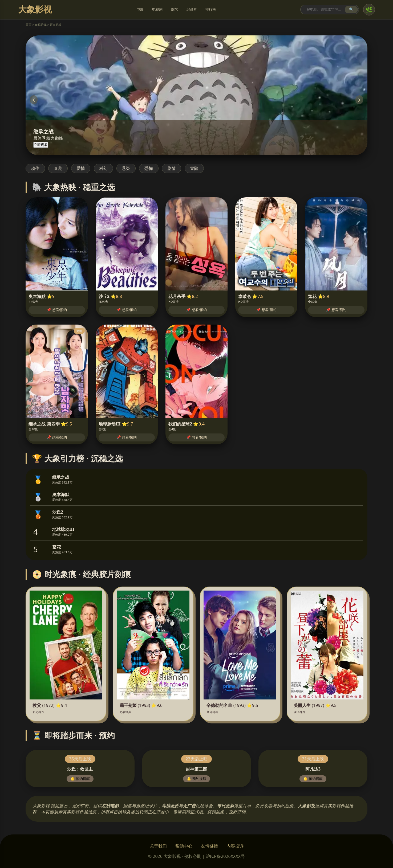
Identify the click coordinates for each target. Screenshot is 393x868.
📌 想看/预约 (57, 310)
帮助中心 (184, 846)
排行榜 (211, 9)
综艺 (175, 9)
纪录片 (192, 9)
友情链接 (209, 846)
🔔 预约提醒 (80, 779)
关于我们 (158, 846)
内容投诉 (235, 846)
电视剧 (157, 9)
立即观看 (41, 145)
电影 (140, 9)
